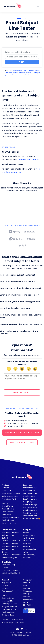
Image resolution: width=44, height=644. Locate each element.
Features (5, 488)
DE (32, 605)
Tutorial (5, 585)
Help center (7, 583)
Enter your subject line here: (18, 52)
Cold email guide (30, 491)
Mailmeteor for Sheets (11, 541)
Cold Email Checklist (10, 570)
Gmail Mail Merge (30, 505)
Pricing (26, 594)
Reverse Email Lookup (11, 517)
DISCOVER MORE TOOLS (22, 442)
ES (24, 605)
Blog (25, 585)
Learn (4, 595)
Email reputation (9, 612)
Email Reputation (9, 523)
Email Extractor (8, 520)
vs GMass (27, 544)
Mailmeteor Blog (30, 488)
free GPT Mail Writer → (28, 159)
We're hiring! (28, 599)
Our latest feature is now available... (19, 73)
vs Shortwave (29, 538)
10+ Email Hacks (8, 615)
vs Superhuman (30, 535)
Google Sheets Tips (10, 607)
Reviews (26, 588)
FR (28, 605)
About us (27, 583)
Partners (27, 597)
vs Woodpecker (30, 549)
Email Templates (30, 516)
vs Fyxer (26, 532)
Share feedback (22, 392)
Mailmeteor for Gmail (11, 532)
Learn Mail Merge (9, 601)
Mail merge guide (30, 493)
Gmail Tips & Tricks (10, 604)
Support (5, 580)
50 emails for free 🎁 (32, 519)
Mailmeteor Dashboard (11, 555)
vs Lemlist (27, 546)
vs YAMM (27, 552)
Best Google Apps (30, 499)
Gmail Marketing (30, 513)
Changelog (28, 591)
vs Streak (27, 558)
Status (26, 602)
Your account (7, 591)
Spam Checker (8, 509)
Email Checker (8, 512)
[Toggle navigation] (38, 6)
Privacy (20, 632)
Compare (27, 530)
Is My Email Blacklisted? (11, 573)
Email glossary (29, 496)
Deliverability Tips (9, 609)
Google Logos (29, 502)
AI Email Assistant (9, 499)
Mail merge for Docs (10, 496)
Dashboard (6, 491)
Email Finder (7, 514)
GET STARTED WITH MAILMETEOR (22, 432)
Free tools (6, 503)
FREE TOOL (22, 18)
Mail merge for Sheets (11, 493)
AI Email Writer (8, 506)
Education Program (10, 558)
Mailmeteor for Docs (10, 544)
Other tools (8, 147)
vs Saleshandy (29, 555)
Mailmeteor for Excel (10, 546)
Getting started (8, 598)
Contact (5, 588)
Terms (12, 632)
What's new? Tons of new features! (26, 70)
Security (29, 632)
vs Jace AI (27, 541)
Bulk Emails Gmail (30, 507)
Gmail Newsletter (30, 510)
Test (22, 62)
